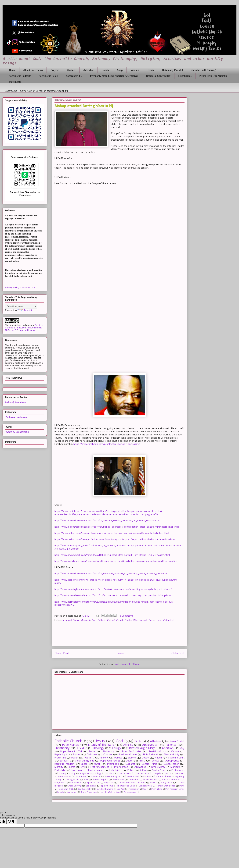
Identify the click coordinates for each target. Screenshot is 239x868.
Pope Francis (71, 745)
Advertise (89, 70)
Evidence (96, 777)
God (119, 741)
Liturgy (117, 748)
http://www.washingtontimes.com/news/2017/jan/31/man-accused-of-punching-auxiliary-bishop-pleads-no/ (113, 589)
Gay (182, 748)
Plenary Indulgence (166, 786)
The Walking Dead (126, 786)
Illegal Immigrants (84, 761)
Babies (153, 783)
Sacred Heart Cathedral (161, 620)
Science (171, 745)
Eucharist (130, 764)
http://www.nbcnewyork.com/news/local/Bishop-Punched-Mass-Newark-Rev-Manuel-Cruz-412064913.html (112, 555)
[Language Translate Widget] (21, 306)
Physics (77, 755)
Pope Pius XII (106, 786)
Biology (105, 758)
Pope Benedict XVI (71, 752)
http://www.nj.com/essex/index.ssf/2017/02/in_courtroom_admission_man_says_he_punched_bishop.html (113, 596)
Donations (91, 786)
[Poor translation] (12, 822)
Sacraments (125, 774)
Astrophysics (172, 761)
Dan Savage (72, 792)
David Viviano (150, 780)
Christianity (62, 748)
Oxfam (145, 789)
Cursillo (61, 792)
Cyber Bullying (74, 786)
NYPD (142, 761)
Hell (86, 780)
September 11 (143, 774)
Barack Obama (163, 777)
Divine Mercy (158, 767)
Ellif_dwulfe (60, 783)
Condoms (134, 780)
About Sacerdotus (33, 70)
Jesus (100, 741)
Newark (144, 620)
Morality (59, 767)
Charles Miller (132, 620)
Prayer (92, 752)
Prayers (55, 70)
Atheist (128, 745)
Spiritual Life (93, 783)
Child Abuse (140, 767)
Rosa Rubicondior (132, 752)
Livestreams (185, 76)
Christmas (92, 755)
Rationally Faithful (173, 70)
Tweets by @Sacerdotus (17, 432)
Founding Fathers (104, 789)
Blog (73, 774)
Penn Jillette (157, 789)
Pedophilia (60, 770)
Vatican (175, 752)
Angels (157, 774)
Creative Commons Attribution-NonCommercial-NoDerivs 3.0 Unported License (24, 328)
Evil (83, 767)
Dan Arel (121, 789)
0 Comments (126, 616)
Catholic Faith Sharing (203, 70)
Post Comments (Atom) (127, 664)
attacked (67, 620)
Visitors (135, 70)
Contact (71, 70)
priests (155, 761)
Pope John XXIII (66, 789)
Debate (151, 70)
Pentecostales (130, 792)
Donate (105, 70)
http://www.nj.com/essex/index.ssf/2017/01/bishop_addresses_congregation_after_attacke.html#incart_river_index (117, 527)
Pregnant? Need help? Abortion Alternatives (114, 76)
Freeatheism (134, 789)
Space (84, 764)
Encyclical (109, 783)
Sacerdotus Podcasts (20, 76)
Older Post (178, 653)
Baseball (64, 761)
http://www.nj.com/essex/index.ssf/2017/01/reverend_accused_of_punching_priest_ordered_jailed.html (111, 574)
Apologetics (150, 745)
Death (129, 761)
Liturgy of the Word (101, 745)
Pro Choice (77, 770)
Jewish (97, 764)
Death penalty (85, 789)
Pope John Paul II (110, 761)
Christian (108, 755)
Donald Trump (149, 764)
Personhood (133, 777)
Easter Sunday (96, 770)
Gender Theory (159, 770)
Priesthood (113, 764)
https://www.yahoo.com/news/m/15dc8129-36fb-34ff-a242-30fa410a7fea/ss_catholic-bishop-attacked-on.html (115, 540)
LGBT (81, 748)
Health (75, 758)
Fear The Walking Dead (110, 792)
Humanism (118, 780)
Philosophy (109, 752)
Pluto (182, 786)
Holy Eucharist (151, 755)
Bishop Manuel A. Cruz (85, 620)
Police (131, 770)
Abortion (168, 748)
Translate (25, 310)
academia (81, 777)
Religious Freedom (64, 764)
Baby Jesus (167, 783)
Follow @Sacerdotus (15, 402)
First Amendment (100, 767)
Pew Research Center (175, 789)
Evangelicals (73, 780)
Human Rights (100, 780)
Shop (120, 70)
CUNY (168, 774)
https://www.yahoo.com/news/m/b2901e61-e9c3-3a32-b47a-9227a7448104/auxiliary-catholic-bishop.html (112, 533)
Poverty (63, 774)
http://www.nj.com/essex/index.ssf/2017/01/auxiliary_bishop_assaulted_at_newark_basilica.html (107, 521)
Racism (159, 758)
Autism (143, 770)
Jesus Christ (177, 742)
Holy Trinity (116, 770)
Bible (138, 742)
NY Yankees (76, 783)
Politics (118, 758)
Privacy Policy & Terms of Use (20, 288)
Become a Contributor (158, 76)
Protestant (60, 758)
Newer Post (62, 653)
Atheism (156, 742)
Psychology (61, 755)
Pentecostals (178, 770)
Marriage (175, 767)
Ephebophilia (145, 786)
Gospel (145, 758)
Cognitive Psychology (91, 774)
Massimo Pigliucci (114, 777)
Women (132, 758)
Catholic (102, 620)
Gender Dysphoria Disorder (132, 783)
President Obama (128, 755)
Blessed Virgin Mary (142, 748)
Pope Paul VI (65, 777)
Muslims (110, 774)
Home (12, 70)
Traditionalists (156, 752)
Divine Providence (89, 792)
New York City (172, 755)
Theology (98, 748)
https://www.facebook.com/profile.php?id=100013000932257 (107, 444)
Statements (15, 82)
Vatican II (89, 758)
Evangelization (171, 764)
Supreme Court (176, 758)
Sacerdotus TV (74, 76)
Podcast (147, 777)
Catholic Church (115, 620)
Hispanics (180, 774)
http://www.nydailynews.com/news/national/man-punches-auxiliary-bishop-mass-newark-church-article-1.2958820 (116, 561)
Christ (72, 767)
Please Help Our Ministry (213, 76)
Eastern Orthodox (171, 780)
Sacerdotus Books (49, 76)
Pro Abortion (121, 767)
